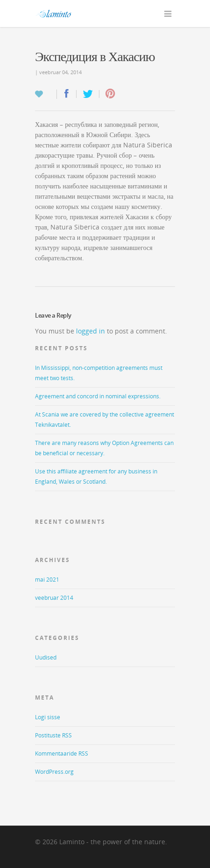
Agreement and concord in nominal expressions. (98, 396)
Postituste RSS (53, 735)
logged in (91, 331)
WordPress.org (54, 772)
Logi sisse (48, 717)
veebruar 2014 (54, 598)
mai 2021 (47, 580)
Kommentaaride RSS (62, 753)
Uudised (46, 657)
